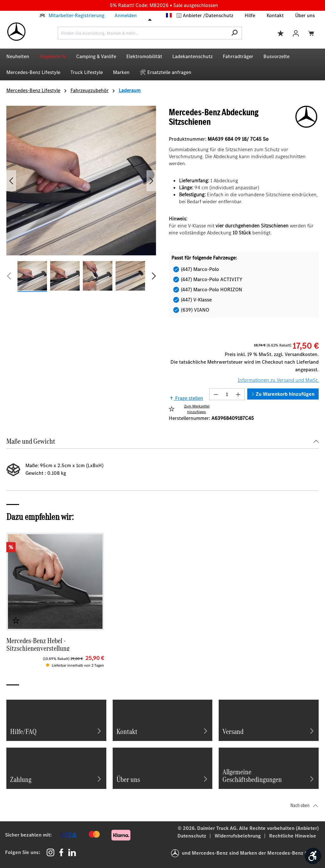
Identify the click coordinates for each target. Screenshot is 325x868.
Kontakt (275, 15)
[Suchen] (234, 33)
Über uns (305, 15)
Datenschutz (219, 15)
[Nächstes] (151, 181)
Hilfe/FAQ (56, 731)
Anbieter (193, 15)
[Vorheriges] (11, 181)
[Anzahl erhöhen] (238, 394)
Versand (269, 731)
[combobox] (143, 33)
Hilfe (250, 15)
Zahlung (56, 779)
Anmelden (126, 15)
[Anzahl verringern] (216, 394)
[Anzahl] (227, 394)
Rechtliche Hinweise (293, 836)
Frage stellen (186, 398)
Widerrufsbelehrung (238, 836)
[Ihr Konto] (296, 33)
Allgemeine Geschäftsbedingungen (269, 775)
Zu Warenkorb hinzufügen (283, 394)
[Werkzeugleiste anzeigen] (313, 856)
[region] (81, 199)
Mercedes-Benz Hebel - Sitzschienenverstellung (38, 644)
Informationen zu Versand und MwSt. (278, 380)
